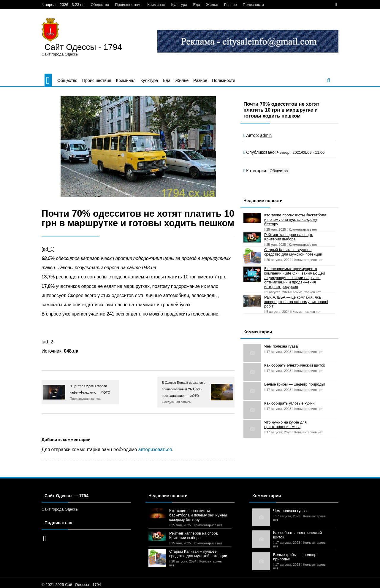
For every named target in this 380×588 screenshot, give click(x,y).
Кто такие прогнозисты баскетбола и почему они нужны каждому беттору (295, 219)
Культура (179, 5)
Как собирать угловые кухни (289, 403)
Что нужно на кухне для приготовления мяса (285, 424)
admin (266, 135)
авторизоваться (155, 450)
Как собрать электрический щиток (294, 365)
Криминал (156, 5)
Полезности (253, 5)
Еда (197, 5)
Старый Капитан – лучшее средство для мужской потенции (293, 252)
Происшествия (128, 5)
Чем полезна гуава (281, 346)
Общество (100, 5)
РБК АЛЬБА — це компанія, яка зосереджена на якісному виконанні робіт (296, 302)
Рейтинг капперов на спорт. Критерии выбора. (289, 237)
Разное (231, 5)
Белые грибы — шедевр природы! (295, 384)
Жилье (212, 5)
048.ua (71, 351)
